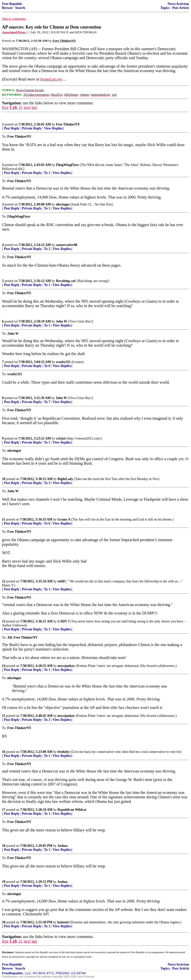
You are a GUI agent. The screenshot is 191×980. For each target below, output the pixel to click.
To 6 (47, 366)
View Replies (53, 128)
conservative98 (67, 245)
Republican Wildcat (72, 810)
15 (4, 716)
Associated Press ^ (15, 32)
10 (4, 479)
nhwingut (63, 204)
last (34, 107)
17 (4, 810)
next (27, 107)
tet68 (61, 581)
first (5, 107)
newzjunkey (66, 666)
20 (4, 922)
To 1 (47, 173)
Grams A (64, 519)
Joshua (63, 846)
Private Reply (32, 128)
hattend (63, 922)
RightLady (66, 479)
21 (21, 107)
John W (62, 321)
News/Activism (178, 4)
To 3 (47, 483)
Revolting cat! (66, 281)
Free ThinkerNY (68, 124)
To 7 (47, 402)
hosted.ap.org (51, 79)
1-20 (13, 107)
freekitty (64, 752)
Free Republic (12, 4)
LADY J (64, 621)
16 (4, 752)
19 (4, 882)
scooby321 (63, 362)
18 (4, 846)
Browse (7, 8)
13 (4, 621)
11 (4, 519)
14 (4, 666)
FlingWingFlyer (68, 165)
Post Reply (12, 128)
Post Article (181, 8)
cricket (61, 438)
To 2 (47, 249)
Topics (165, 8)
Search (20, 8)
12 (4, 581)
